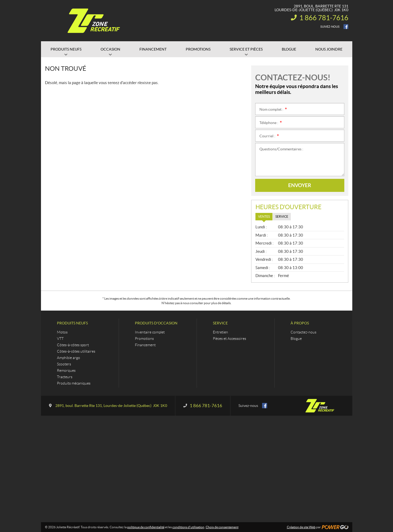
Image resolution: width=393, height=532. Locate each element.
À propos (300, 323)
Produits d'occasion (156, 323)
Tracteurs (65, 377)
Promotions (144, 339)
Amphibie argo (69, 358)
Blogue (296, 339)
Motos (62, 332)
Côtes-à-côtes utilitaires (76, 351)
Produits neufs (72, 323)
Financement (145, 345)
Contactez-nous (303, 332)
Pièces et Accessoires (229, 339)
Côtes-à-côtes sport (73, 345)
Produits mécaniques (74, 383)
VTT (60, 339)
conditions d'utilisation (188, 527)
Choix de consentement (222, 527)
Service (220, 323)
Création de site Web (301, 527)
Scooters (64, 364)
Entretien (220, 332)
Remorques (66, 370)
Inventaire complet (150, 332)
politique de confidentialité (146, 527)
